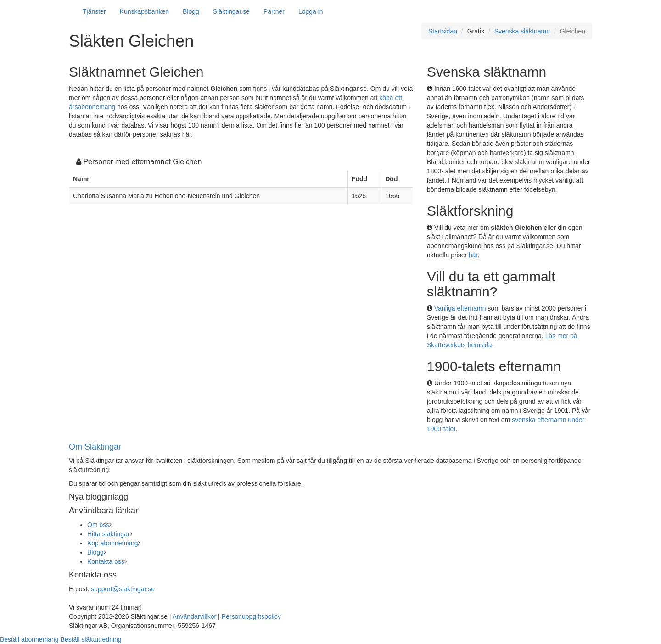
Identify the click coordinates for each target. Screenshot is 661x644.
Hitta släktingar (109, 534)
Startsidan (443, 31)
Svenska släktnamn (522, 31)
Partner (274, 11)
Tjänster (94, 11)
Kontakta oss (106, 561)
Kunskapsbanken (144, 11)
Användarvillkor (194, 616)
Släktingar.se (231, 11)
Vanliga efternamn (460, 308)
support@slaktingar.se (123, 589)
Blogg (191, 11)
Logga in (311, 11)
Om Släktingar (95, 447)
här (473, 255)
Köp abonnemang (113, 543)
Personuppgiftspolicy (251, 616)
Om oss (98, 525)
